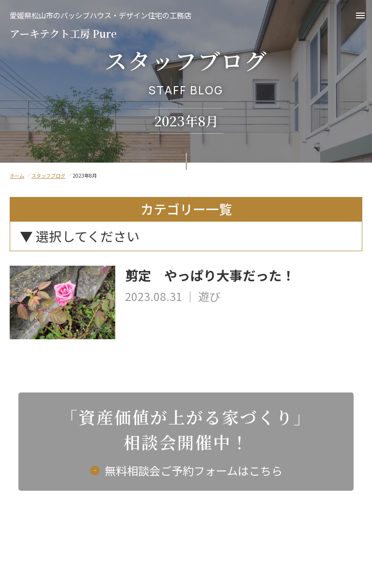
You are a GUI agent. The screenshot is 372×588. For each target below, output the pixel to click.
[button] (360, 16)
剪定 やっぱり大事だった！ (210, 276)
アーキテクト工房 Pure (101, 26)
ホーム (17, 175)
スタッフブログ (48, 175)
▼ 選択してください (80, 236)
